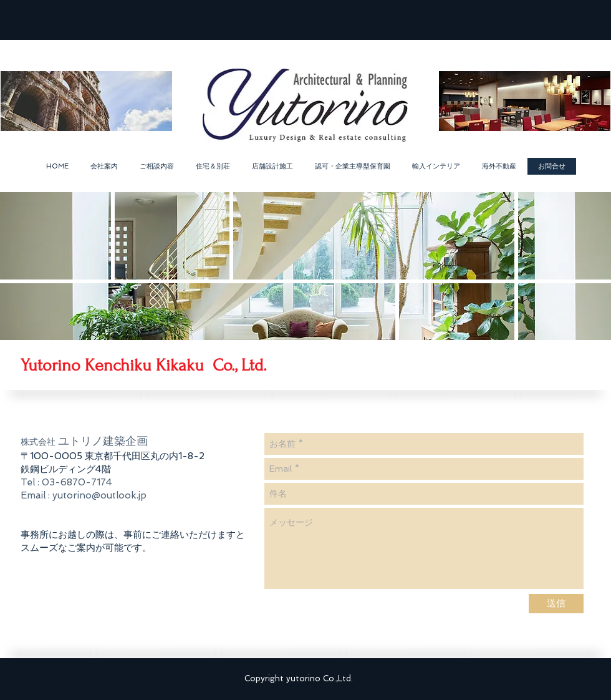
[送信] (556, 604)
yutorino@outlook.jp (99, 495)
